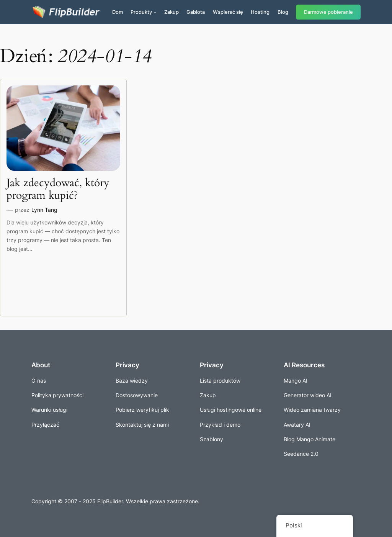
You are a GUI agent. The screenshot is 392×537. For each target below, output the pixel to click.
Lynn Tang (44, 210)
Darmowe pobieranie (328, 12)
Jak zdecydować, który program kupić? (58, 189)
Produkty (141, 12)
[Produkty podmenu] (155, 12)
